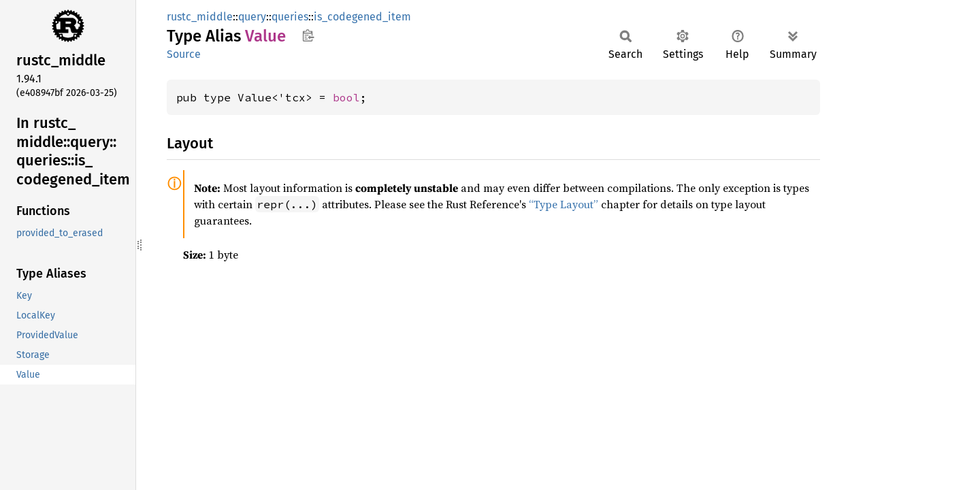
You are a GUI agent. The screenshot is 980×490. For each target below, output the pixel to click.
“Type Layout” (563, 204)
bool (346, 97)
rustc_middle (200, 17)
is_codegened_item (362, 17)
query (252, 17)
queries (290, 17)
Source (184, 54)
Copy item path (308, 35)
